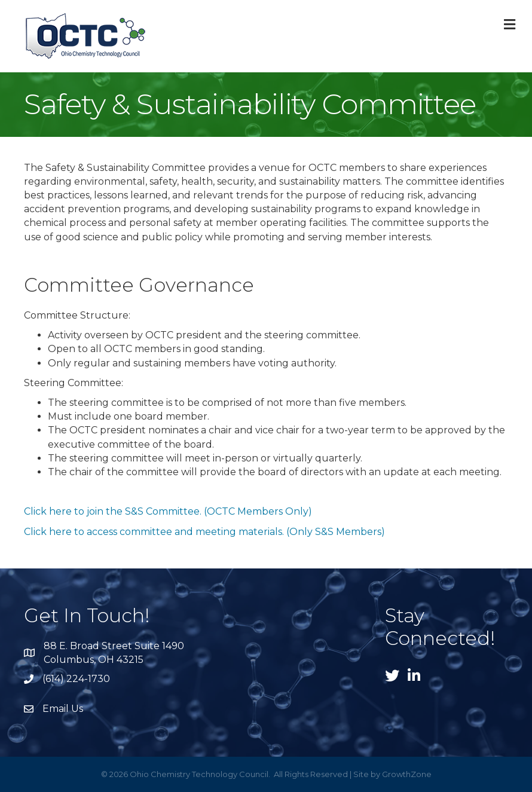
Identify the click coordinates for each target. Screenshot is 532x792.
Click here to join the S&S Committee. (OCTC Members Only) (168, 511)
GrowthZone (407, 774)
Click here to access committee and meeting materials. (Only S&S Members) (204, 532)
